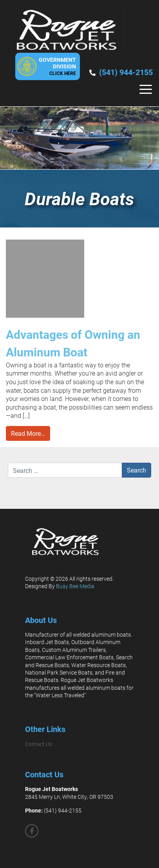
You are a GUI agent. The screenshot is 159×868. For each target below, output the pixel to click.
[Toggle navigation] (146, 89)
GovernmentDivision (57, 66)
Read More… (28, 433)
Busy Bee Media (75, 586)
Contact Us (39, 744)
